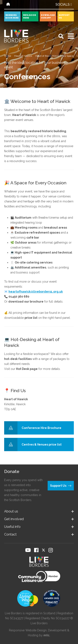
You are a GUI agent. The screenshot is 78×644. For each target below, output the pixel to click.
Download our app (48, 16)
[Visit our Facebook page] (36, 550)
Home (8, 56)
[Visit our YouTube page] (28, 550)
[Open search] (61, 36)
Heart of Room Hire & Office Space (54, 56)
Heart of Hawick (23, 56)
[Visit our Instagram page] (51, 550)
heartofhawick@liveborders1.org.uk (36, 292)
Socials (64, 4)
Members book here (12, 16)
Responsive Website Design (28, 630)
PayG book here (30, 16)
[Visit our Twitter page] (43, 550)
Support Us (64, 16)
